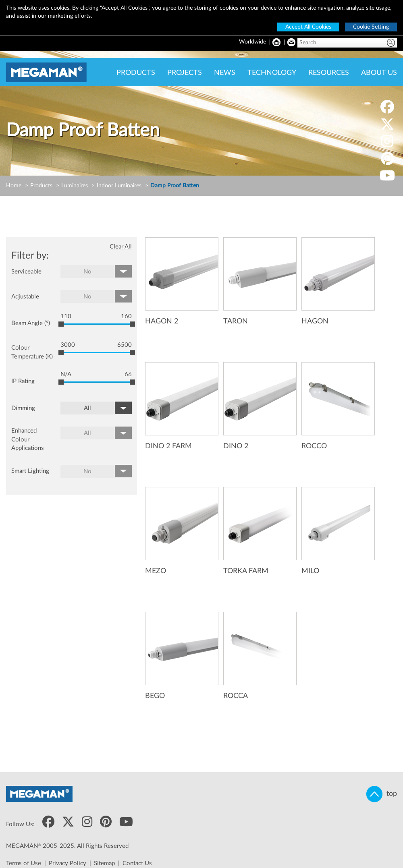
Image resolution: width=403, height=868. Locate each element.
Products (41, 186)
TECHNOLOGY (272, 73)
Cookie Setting (371, 27)
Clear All (121, 247)
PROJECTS (185, 73)
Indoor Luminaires (119, 186)
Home (14, 186)
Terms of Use (24, 863)
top (382, 794)
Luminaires (75, 186)
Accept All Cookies (308, 27)
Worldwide (252, 42)
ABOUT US (379, 73)
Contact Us (137, 863)
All (87, 408)
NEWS (225, 73)
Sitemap (104, 863)
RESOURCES (329, 73)
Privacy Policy (68, 863)
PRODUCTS (136, 73)
